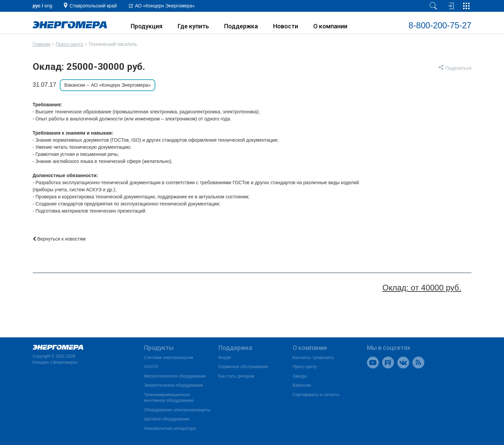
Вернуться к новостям (59, 239)
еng (48, 6)
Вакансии (302, 385)
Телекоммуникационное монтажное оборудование (169, 398)
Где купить (193, 26)
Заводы (300, 376)
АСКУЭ (151, 367)
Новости (286, 26)
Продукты (159, 348)
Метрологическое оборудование (175, 376)
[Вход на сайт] (450, 6)
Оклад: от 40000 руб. (422, 288)
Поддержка (241, 26)
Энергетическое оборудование (174, 385)
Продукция (147, 26)
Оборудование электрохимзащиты (177, 410)
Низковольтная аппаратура (170, 428)
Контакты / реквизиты (313, 358)
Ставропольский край (93, 6)
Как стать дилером (236, 376)
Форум (225, 358)
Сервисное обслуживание (243, 367)
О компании (330, 26)
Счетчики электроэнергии (169, 358)
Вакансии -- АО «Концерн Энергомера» (108, 85)
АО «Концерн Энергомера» (165, 6)
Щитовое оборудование (167, 419)
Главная (42, 44)
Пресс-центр (70, 44)
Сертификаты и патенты (316, 395)
